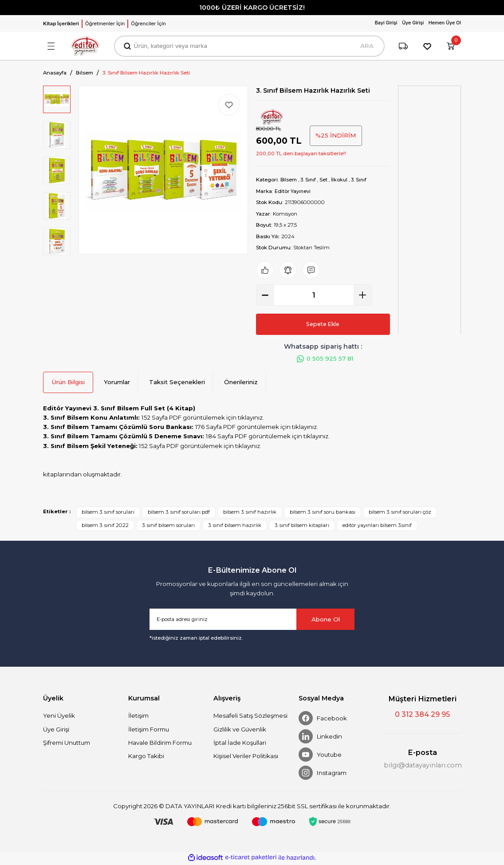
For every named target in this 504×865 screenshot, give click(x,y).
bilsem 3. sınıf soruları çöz (400, 513)
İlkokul (341, 180)
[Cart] (450, 46)
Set (325, 180)
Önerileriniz (241, 383)
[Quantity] (314, 295)
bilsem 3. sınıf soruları (108, 513)
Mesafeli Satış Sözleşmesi (250, 717)
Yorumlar (117, 383)
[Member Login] (381, 24)
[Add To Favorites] (229, 105)
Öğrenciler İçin (148, 24)
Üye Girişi (56, 730)
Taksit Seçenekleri (177, 383)
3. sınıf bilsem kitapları (302, 526)
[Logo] (85, 46)
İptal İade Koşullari (240, 744)
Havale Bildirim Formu (160, 744)
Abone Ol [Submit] (326, 621)
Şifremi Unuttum (67, 744)
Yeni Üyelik (59, 717)
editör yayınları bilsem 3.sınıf (377, 526)
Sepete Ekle (323, 324)
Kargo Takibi (146, 757)
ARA (366, 46)
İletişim (138, 717)
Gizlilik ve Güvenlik (240, 730)
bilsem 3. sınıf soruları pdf (179, 513)
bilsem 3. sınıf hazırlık (250, 513)
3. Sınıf (309, 180)
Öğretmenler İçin (105, 24)
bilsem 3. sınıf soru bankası (323, 513)
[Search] (249, 46)
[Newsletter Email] (252, 621)
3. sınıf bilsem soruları (168, 526)
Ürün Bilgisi (68, 383)
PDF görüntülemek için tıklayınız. (217, 419)
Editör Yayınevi (293, 191)
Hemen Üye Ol (444, 23)
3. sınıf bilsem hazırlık (235, 526)
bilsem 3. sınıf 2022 (105, 526)
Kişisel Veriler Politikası (246, 757)
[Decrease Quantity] (265, 295)
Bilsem (289, 180)
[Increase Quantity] (362, 295)
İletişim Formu (149, 730)
